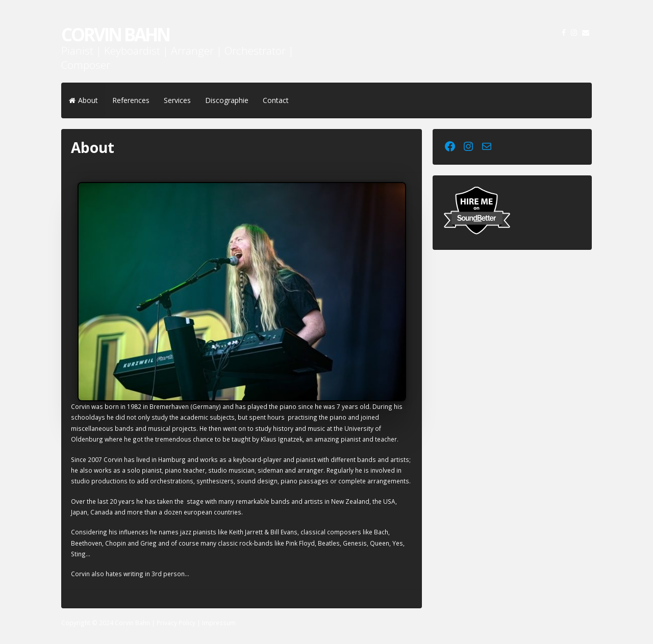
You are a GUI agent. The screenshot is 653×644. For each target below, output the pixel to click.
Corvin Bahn (115, 34)
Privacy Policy (176, 623)
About (83, 100)
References (131, 100)
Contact (276, 100)
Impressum (219, 623)
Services (177, 100)
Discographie (227, 100)
